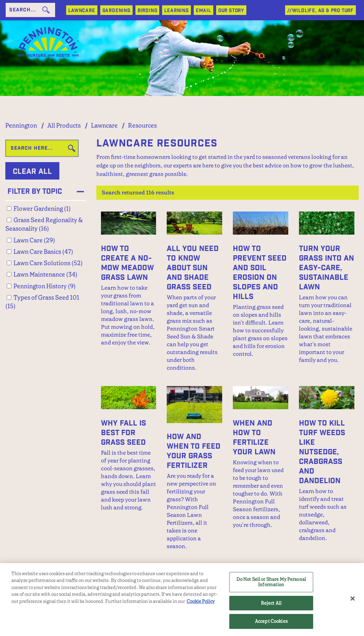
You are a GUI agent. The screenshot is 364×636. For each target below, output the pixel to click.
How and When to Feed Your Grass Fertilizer (194, 451)
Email (204, 11)
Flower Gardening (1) (42, 209)
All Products (64, 125)
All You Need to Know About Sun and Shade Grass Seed (193, 268)
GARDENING (116, 11)
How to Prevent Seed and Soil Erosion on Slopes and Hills (260, 273)
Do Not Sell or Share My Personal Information (271, 583)
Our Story (231, 11)
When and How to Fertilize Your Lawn (254, 438)
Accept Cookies (271, 622)
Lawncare (104, 125)
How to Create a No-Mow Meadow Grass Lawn (127, 263)
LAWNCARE (82, 11)
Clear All (32, 172)
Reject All (271, 604)
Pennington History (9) (45, 286)
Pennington (21, 125)
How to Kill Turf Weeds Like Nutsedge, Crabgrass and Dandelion (322, 452)
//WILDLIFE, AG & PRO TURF (320, 11)
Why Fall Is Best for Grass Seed (124, 433)
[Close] (353, 600)
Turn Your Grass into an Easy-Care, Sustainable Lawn (326, 268)
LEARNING (176, 11)
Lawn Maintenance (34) (45, 274)
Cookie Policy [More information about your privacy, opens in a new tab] (201, 602)
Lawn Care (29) (34, 240)
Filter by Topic (35, 192)
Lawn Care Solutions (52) (48, 263)
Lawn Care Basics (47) (43, 252)
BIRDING (148, 11)
